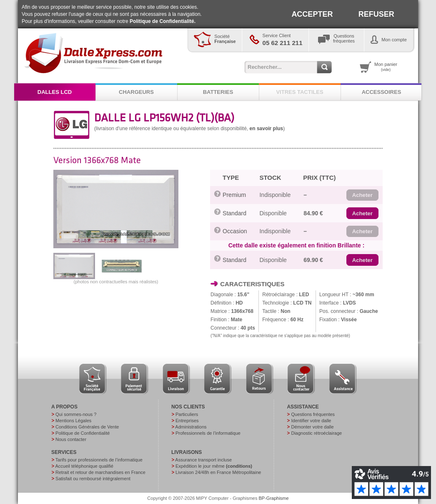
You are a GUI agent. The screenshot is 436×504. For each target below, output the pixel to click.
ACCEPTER (312, 14)
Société (225, 39)
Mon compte (394, 40)
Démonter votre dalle (312, 427)
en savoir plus (267, 129)
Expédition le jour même (214, 466)
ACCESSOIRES (382, 92)
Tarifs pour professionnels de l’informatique (99, 460)
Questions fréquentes (313, 414)
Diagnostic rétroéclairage (316, 433)
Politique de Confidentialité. (163, 21)
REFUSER (376, 14)
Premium (234, 195)
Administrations (191, 427)
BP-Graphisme (274, 498)
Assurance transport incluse (203, 460)
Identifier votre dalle (311, 421)
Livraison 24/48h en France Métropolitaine (218, 472)
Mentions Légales (73, 421)
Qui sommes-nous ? (76, 414)
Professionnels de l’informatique (208, 433)
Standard (234, 213)
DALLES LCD (55, 92)
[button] (362, 195)
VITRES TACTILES (299, 92)
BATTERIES (218, 92)
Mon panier (386, 67)
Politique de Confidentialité (83, 433)
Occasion (235, 231)
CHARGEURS (136, 92)
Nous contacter (71, 439)
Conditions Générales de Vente (87, 427)
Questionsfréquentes (344, 38)
